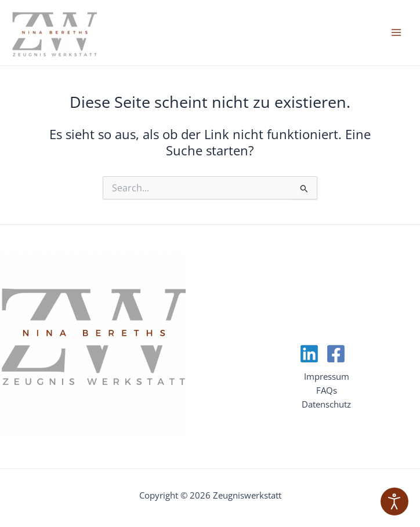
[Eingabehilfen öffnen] (394, 501)
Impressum (327, 376)
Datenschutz (326, 404)
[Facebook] (336, 354)
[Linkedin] (309, 354)
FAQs (327, 390)
